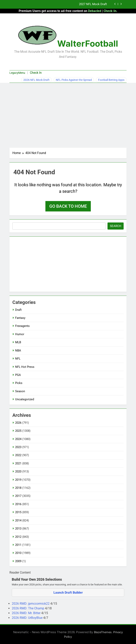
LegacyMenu (17, 73)
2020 (18, 471)
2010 (18, 553)
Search (116, 226)
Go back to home (68, 206)
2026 (18, 423)
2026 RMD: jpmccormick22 (31, 604)
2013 (18, 529)
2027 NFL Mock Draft (93, 4)
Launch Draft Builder (68, 593)
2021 (18, 463)
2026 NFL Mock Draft (36, 80)
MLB (18, 342)
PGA (18, 375)
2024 (18, 439)
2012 (18, 537)
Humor (20, 334)
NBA (18, 351)
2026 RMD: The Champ (28, 608)
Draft (18, 310)
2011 (18, 545)
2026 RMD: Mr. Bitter (27, 613)
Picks (19, 383)
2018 (18, 488)
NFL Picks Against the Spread (74, 80)
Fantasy (20, 318)
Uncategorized (25, 399)
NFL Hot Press (25, 367)
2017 (18, 496)
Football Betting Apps (111, 80)
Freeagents (22, 326)
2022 (18, 455)
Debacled (95, 11)
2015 (18, 512)
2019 (18, 480)
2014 (18, 520)
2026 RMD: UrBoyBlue (28, 618)
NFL (18, 359)
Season (20, 391)
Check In (36, 73)
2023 (18, 447)
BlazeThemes (103, 632)
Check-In (110, 11)
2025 (18, 431)
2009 (18, 561)
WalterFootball (88, 43)
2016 (18, 504)
